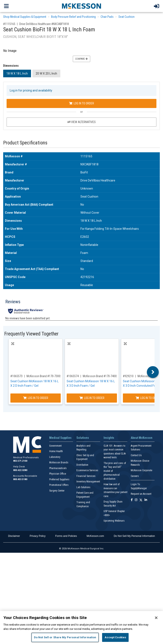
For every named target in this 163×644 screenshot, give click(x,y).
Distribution (82, 465)
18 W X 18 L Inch (17, 73)
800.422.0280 (20, 470)
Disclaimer (14, 536)
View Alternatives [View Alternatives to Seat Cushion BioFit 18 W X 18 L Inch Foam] (82, 122)
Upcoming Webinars (114, 521)
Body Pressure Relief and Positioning (73, 17)
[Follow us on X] (141, 500)
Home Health (56, 451)
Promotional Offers (59, 485)
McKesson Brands (59, 463)
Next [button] (153, 372)
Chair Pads (107, 17)
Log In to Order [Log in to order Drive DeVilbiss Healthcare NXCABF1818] (81, 103)
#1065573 (16, 376)
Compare (81, 59)
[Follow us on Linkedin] (146, 500)
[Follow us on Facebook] (132, 500)
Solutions (83, 438)
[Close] (156, 618)
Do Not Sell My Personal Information (134, 536)
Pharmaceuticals (58, 468)
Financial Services (86, 476)
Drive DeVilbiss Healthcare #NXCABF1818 (44, 24)
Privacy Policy (38, 536)
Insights (109, 438)
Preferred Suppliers (59, 479)
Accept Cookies (115, 637)
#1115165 (9, 24)
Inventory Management (88, 482)
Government (55, 446)
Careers (135, 476)
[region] (81, 627)
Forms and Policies (66, 536)
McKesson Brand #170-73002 (44, 376)
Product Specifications (25, 143)
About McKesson (142, 438)
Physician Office (58, 474)
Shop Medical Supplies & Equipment (25, 17)
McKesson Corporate (141, 470)
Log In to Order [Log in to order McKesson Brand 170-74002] (92, 398)
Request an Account (141, 494)
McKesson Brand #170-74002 (100, 376)
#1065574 (73, 376)
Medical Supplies (60, 438)
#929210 (128, 376)
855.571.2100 (20, 461)
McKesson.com (95, 536)
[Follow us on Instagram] (136, 500)
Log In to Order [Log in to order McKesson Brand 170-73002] (36, 398)
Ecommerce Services (87, 470)
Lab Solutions (83, 487)
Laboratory (55, 457)
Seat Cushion (126, 17)
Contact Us (136, 455)
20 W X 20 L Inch (46, 73)
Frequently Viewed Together (31, 334)
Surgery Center (57, 491)
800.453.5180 (20, 479)
